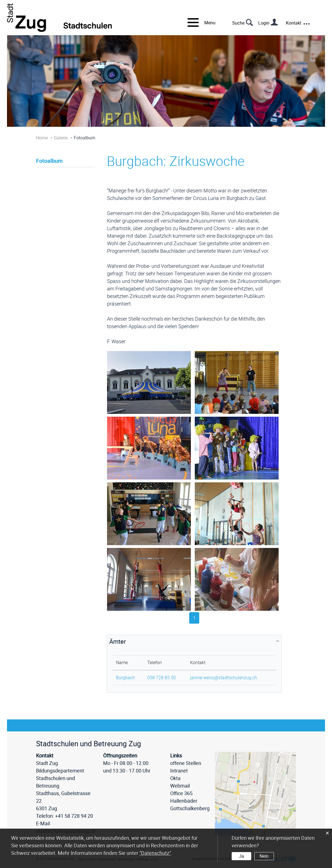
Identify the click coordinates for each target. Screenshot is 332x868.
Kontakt (294, 23)
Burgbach (125, 678)
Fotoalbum (49, 161)
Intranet (179, 771)
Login (264, 23)
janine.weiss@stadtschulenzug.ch (224, 678)
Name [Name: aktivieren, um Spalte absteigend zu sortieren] (122, 662)
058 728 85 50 (162, 678)
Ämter (118, 641)
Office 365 (181, 793)
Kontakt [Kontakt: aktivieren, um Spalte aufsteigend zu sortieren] (198, 662)
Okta (175, 778)
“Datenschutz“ (155, 853)
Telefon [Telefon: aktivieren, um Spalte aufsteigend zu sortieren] (155, 662)
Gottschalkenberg (190, 808)
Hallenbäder (184, 801)
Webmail (180, 786)
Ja (241, 856)
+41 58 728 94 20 (74, 816)
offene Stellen (186, 763)
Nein (264, 856)
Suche (238, 23)
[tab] (194, 642)
